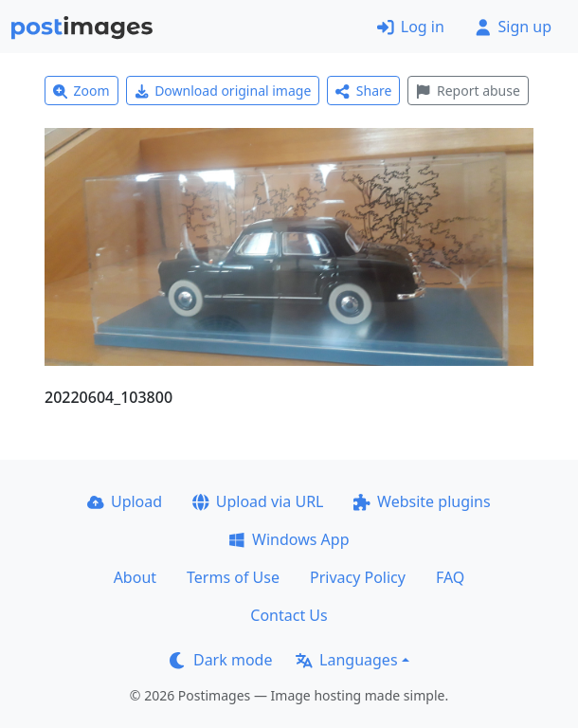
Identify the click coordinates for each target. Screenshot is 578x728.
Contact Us (289, 615)
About (135, 577)
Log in (411, 27)
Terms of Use (233, 577)
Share (363, 91)
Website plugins (422, 501)
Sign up (513, 27)
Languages (346, 660)
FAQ (450, 577)
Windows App (289, 539)
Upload (125, 501)
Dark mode (221, 660)
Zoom (81, 91)
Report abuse (468, 91)
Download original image (223, 91)
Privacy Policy (358, 577)
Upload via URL (258, 501)
